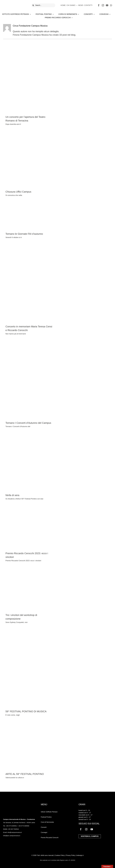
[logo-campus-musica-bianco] (10, 804)
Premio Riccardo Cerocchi (50, 838)
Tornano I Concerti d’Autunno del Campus (28, 423)
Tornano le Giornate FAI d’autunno (24, 234)
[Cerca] (33, 5)
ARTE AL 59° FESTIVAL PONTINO (25, 774)
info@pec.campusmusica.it (12, 836)
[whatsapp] (111, 5)
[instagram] (103, 5)
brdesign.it (80, 855)
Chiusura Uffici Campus (18, 192)
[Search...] (43, 5)
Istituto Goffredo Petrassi (49, 812)
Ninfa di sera (12, 495)
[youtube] (107, 5)
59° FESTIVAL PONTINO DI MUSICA (26, 711)
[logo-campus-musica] (15, 3)
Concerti (44, 827)
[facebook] (99, 5)
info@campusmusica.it (14, 832)
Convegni (44, 832)
